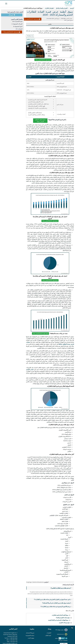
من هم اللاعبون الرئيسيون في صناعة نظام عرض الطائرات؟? (57, 606)
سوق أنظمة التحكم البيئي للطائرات (60, 615)
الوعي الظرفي (30, 369)
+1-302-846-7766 (13, 640)
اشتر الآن (12, 15)
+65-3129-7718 (14, 642)
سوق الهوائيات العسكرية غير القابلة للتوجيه (58, 620)
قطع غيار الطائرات (49, 8)
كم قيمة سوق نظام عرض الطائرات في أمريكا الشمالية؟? (58, 603)
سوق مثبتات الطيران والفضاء (63, 618)
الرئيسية (72, 8)
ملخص (50, 24)
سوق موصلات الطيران (64, 623)
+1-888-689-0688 (13, 638)
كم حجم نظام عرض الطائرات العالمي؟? (62, 588)
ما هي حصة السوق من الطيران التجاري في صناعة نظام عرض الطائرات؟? (54, 599)
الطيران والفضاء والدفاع (62, 8)
